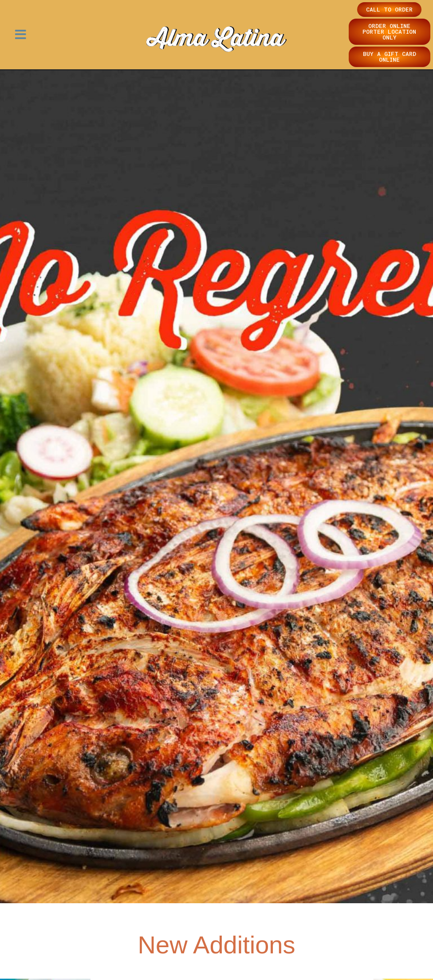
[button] (21, 35)
